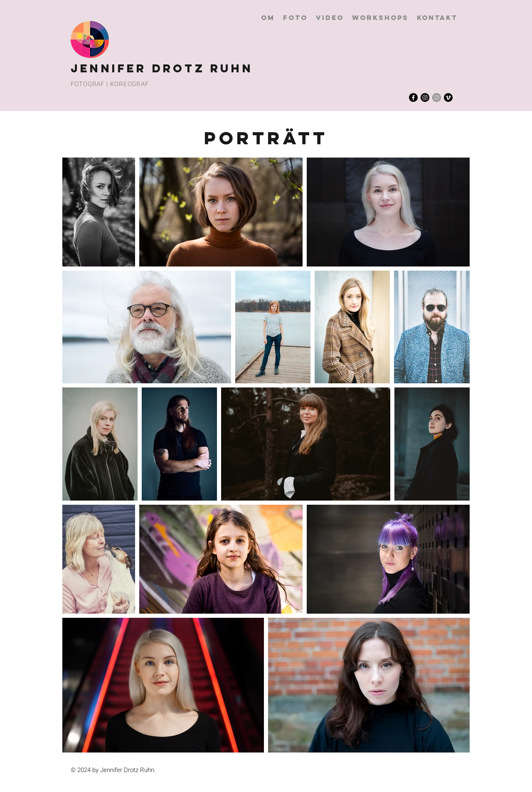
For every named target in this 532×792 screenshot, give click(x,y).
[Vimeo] (448, 97)
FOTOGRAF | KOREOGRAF (110, 84)
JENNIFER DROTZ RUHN (162, 68)
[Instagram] (425, 97)
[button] (295, 18)
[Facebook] (413, 97)
